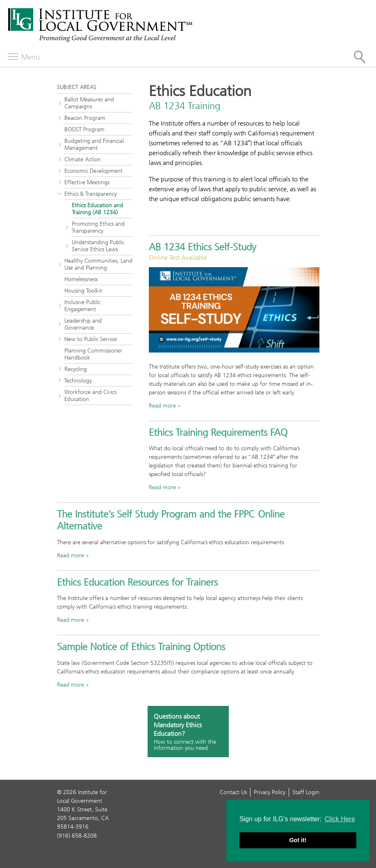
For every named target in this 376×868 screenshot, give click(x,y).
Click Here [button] (340, 819)
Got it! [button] (298, 840)
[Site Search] (360, 57)
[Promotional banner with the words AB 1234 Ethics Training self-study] (234, 310)
